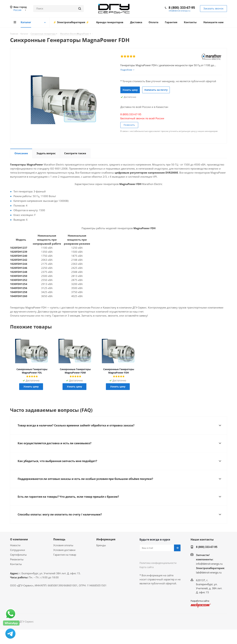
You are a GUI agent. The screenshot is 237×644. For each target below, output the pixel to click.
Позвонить (129, 125)
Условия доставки (64, 550)
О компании (19, 539)
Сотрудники (18, 550)
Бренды (101, 545)
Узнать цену (130, 90)
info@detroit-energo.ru (180, 11)
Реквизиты (17, 559)
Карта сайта (147, 567)
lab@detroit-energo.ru (209, 572)
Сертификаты (18, 555)
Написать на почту (156, 90)
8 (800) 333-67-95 (182, 7)
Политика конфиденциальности (158, 563)
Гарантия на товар (65, 555)
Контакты (16, 564)
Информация (106, 539)
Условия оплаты (63, 545)
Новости (15, 545)
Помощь (59, 539)
